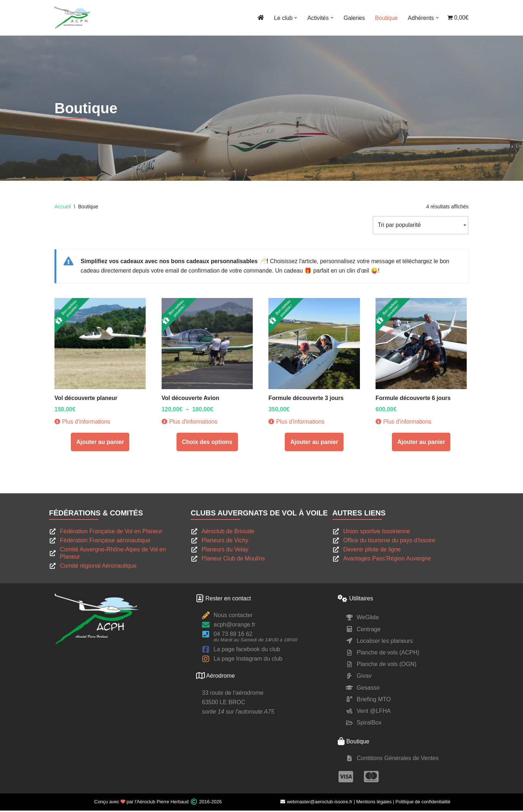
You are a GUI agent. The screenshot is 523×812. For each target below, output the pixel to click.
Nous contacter (233, 617)
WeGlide (368, 619)
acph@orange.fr (234, 626)
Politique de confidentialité (423, 803)
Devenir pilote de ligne (372, 551)
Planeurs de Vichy (225, 542)
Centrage (369, 631)
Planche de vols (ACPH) (388, 654)
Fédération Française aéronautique (105, 542)
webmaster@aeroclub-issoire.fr (316, 803)
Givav (364, 678)
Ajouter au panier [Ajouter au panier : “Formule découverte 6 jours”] (421, 443)
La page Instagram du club (248, 660)
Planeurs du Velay (225, 551)
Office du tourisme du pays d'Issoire (389, 542)
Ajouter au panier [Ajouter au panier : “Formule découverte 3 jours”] (314, 443)
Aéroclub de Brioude (228, 533)
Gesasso (368, 689)
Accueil (63, 207)
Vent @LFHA (374, 712)
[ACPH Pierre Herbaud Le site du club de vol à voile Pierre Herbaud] (73, 18)
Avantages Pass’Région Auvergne (387, 560)
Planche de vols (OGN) (387, 666)
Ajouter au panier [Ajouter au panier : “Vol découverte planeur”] (100, 443)
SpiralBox (369, 724)
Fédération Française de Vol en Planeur (111, 533)
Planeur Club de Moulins (233, 560)
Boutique (386, 18)
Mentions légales (374, 803)
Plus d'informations (83, 423)
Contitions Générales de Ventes (398, 760)
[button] (294, 18)
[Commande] (420, 226)
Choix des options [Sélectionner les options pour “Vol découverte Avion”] (207, 443)
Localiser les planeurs (385, 642)
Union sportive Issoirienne (377, 533)
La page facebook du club (247, 651)
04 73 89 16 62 (233, 636)
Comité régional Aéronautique (98, 568)
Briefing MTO (374, 701)
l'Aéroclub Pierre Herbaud (162, 803)
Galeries (353, 18)
